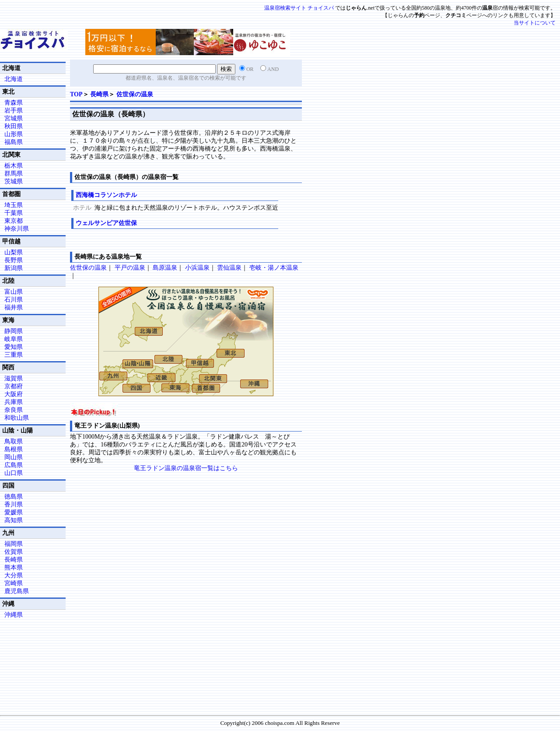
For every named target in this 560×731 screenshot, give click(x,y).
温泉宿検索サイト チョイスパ (299, 8)
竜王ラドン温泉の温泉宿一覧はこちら (186, 468)
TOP (76, 94)
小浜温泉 (197, 268)
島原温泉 (165, 268)
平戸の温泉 (130, 268)
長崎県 (99, 94)
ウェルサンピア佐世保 (106, 223)
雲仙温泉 (229, 268)
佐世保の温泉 (135, 94)
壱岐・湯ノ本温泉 (274, 268)
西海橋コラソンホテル (106, 195)
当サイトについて (535, 23)
